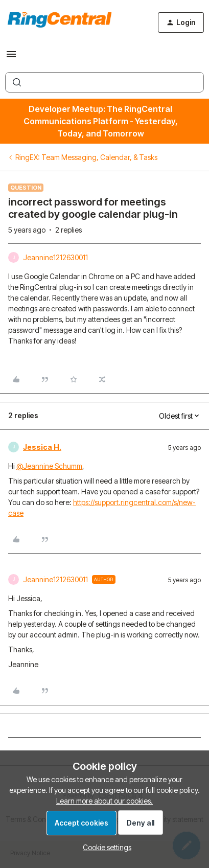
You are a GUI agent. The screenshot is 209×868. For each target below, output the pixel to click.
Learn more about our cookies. (104, 801)
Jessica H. (42, 447)
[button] (11, 58)
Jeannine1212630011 (55, 257)
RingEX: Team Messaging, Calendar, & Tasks (86, 157)
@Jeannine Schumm (49, 466)
